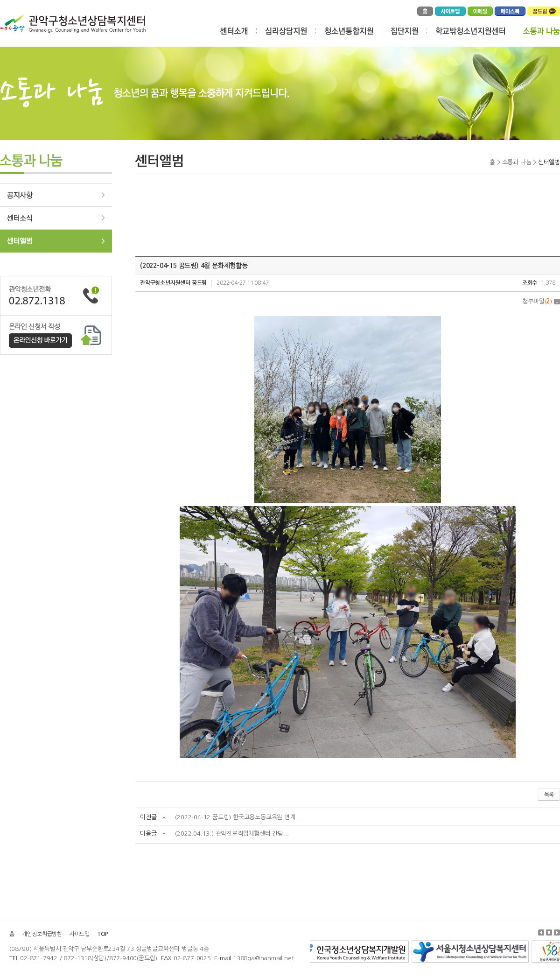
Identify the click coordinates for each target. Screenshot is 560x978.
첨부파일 (541, 301)
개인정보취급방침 (42, 934)
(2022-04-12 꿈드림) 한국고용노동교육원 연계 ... (238, 817)
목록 (549, 795)
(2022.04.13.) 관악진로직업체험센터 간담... (232, 834)
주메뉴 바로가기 (0, 0)
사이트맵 (80, 934)
